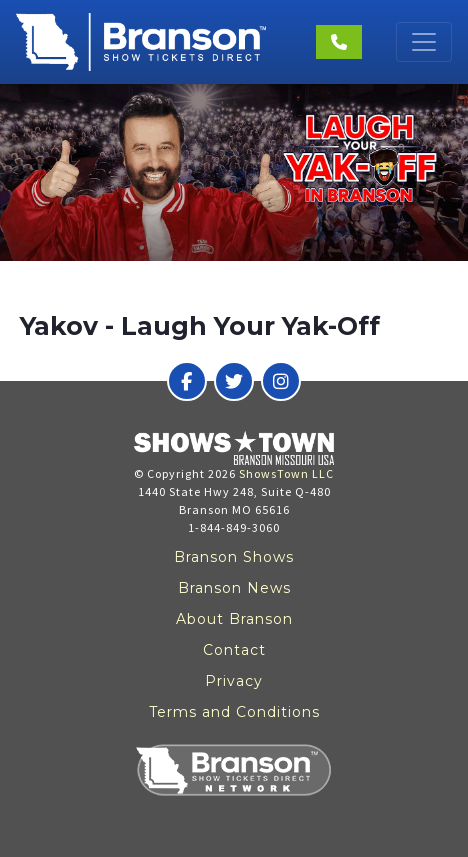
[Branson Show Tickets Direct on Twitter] (234, 381)
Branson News (234, 588)
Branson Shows (234, 557)
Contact (234, 650)
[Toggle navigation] (424, 42)
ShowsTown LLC (286, 473)
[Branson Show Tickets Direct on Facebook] (187, 381)
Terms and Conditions (234, 712)
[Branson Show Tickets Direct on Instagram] (281, 381)
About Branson (234, 619)
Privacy (234, 681)
